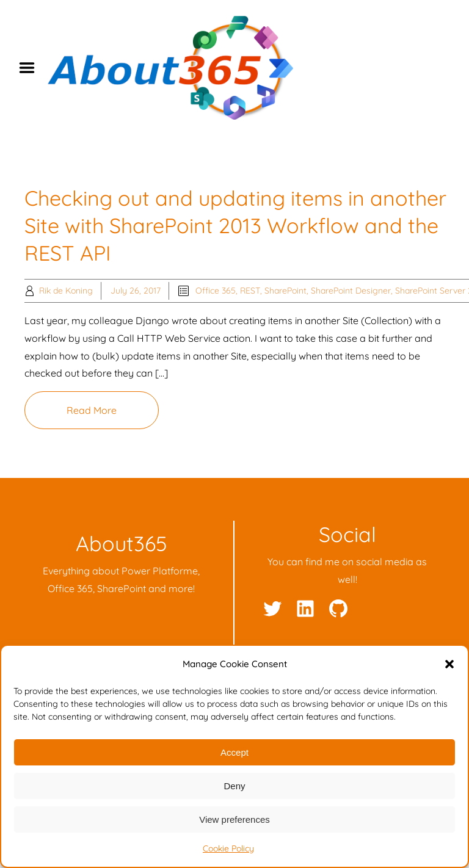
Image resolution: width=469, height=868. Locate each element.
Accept (234, 752)
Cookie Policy (228, 848)
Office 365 (216, 291)
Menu (31, 68)
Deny (234, 786)
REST (250, 291)
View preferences (234, 819)
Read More (92, 410)
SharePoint (285, 291)
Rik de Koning (66, 291)
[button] (449, 664)
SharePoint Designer (351, 291)
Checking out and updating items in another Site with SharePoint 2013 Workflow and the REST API (235, 226)
